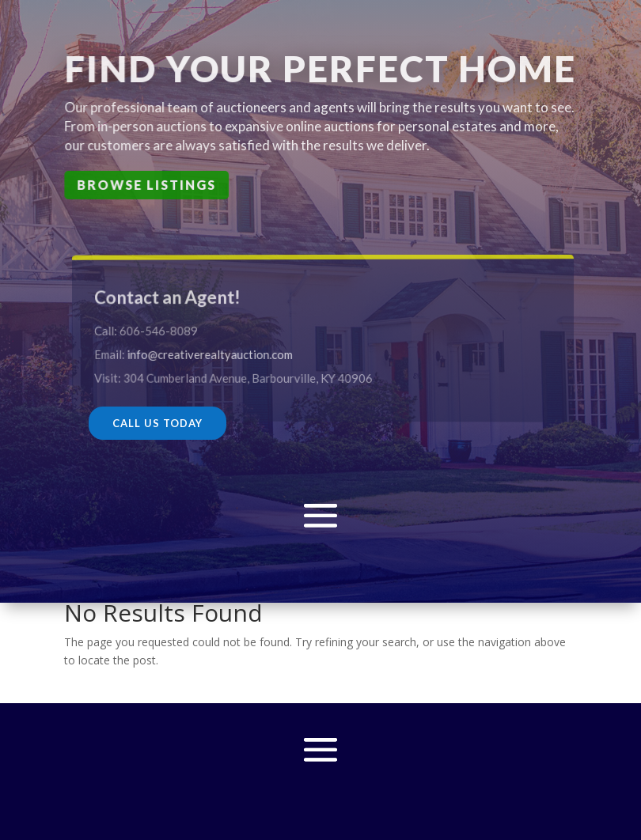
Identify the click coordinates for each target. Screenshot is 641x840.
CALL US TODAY (157, 423)
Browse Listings (148, 185)
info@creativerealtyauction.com (222, 354)
